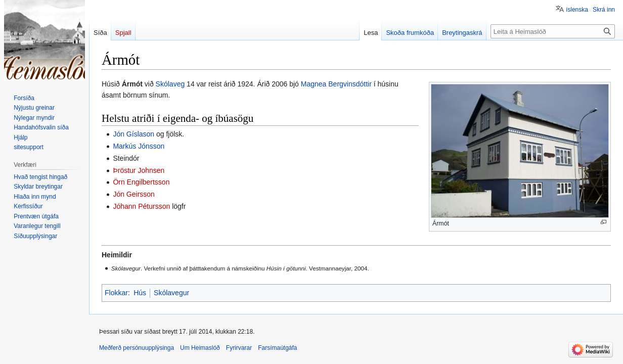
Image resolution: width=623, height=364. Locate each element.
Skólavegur (171, 293)
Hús (140, 293)
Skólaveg (170, 84)
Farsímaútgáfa (277, 348)
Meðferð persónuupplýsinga (137, 348)
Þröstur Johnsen (139, 170)
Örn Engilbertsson (141, 182)
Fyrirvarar (239, 348)
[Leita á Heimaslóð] (553, 31)
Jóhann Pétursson (141, 206)
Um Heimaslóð (200, 348)
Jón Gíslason (133, 134)
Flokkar (116, 293)
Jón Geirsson (133, 194)
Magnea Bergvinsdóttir (336, 84)
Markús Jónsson (139, 146)
